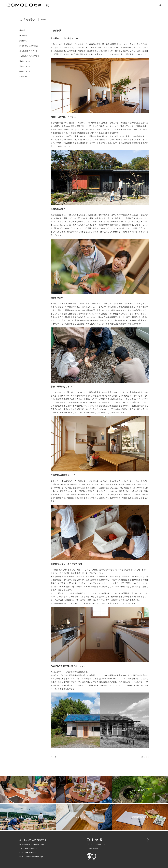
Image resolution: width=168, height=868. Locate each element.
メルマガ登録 (93, 848)
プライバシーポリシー (96, 844)
